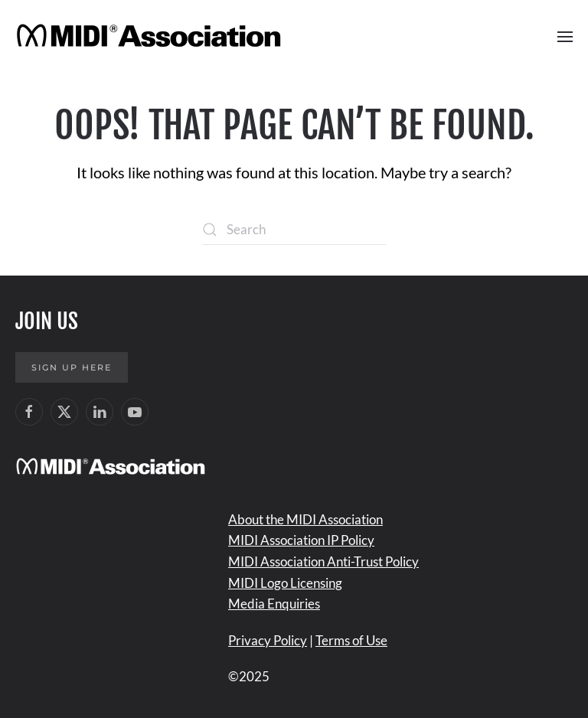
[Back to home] (151, 37)
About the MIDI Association (305, 519)
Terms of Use (351, 640)
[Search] (294, 230)
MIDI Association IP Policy (301, 540)
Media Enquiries (274, 604)
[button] (565, 37)
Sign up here (72, 367)
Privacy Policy (268, 640)
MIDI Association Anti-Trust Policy (323, 561)
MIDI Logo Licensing (285, 583)
